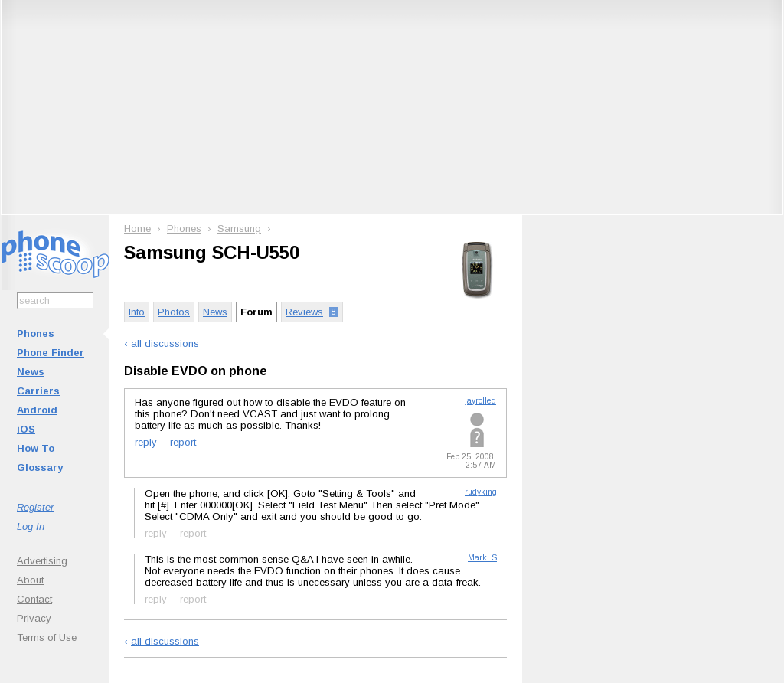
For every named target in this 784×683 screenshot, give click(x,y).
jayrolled (480, 401)
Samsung (239, 229)
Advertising (42, 561)
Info (137, 312)
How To (36, 448)
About (30, 580)
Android (37, 410)
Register (35, 507)
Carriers (38, 391)
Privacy (34, 618)
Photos (174, 312)
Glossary (40, 467)
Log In (31, 526)
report (183, 441)
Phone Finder (51, 353)
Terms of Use (47, 637)
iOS (26, 429)
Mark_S (482, 558)
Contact (34, 599)
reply (146, 441)
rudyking (481, 492)
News (31, 372)
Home (137, 229)
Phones (36, 333)
